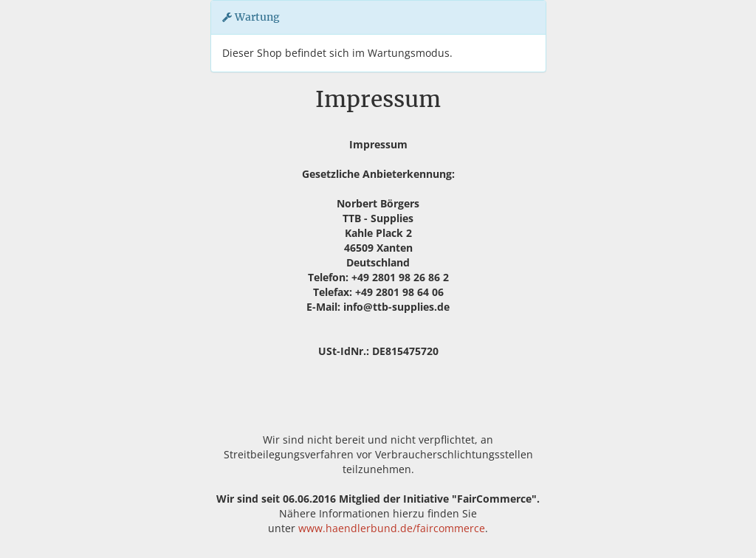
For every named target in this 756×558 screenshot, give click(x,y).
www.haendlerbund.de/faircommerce (392, 528)
